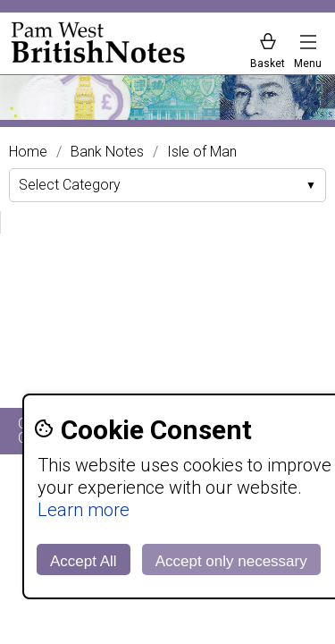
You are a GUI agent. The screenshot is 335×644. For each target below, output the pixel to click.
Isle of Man (202, 152)
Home (28, 152)
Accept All (84, 561)
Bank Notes (107, 152)
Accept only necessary (231, 561)
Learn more (84, 510)
